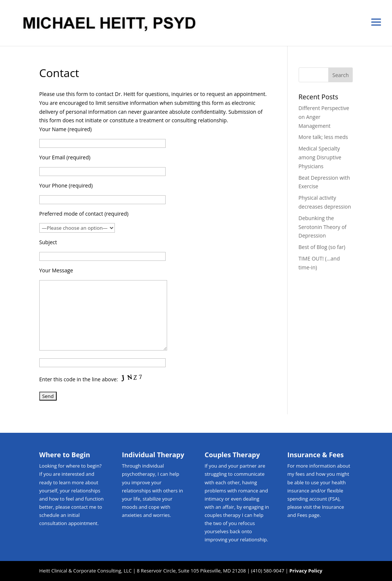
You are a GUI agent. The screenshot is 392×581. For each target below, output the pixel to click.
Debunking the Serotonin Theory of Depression (323, 227)
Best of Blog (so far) (322, 247)
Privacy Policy (306, 571)
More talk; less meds (323, 137)
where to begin (83, 466)
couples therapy (222, 515)
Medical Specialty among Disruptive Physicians (320, 157)
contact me (84, 507)
